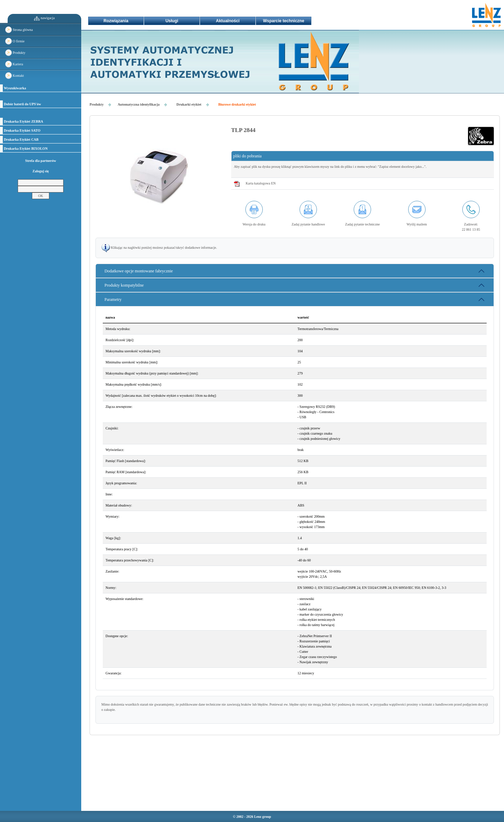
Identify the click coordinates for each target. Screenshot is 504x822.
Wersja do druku (254, 224)
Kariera (14, 64)
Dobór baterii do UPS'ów (22, 104)
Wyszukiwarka (15, 88)
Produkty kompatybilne (124, 285)
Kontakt (15, 76)
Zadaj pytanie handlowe (308, 224)
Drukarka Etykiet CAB (21, 139)
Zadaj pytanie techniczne (362, 224)
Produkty (15, 53)
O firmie (15, 41)
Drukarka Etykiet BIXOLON (26, 149)
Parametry (113, 299)
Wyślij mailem (417, 224)
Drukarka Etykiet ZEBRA (23, 121)
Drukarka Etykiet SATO (22, 130)
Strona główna (19, 30)
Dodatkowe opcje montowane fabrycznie (139, 271)
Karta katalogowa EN (261, 183)
